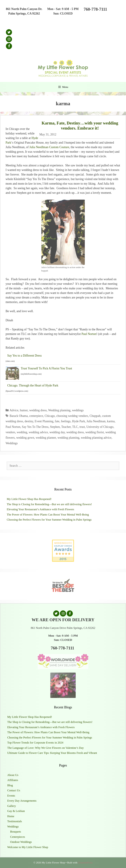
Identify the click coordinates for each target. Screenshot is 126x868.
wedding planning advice (96, 438)
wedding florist (95, 432)
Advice (14, 410)
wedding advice (38, 432)
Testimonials (15, 821)
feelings (66, 421)
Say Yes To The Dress (35, 427)
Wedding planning (59, 410)
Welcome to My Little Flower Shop (28, 847)
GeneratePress (85, 863)
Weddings (12, 443)
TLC (75, 427)
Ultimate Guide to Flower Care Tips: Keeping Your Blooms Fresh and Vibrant (52, 753)
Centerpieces (18, 837)
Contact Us (14, 790)
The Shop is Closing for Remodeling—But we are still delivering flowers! (49, 504)
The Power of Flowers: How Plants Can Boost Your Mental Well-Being (48, 515)
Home (11, 816)
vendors (10, 432)
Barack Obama (19, 416)
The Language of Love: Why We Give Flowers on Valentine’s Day (46, 748)
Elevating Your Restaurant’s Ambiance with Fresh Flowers (40, 509)
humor (24, 410)
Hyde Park (79, 421)
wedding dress (38, 410)
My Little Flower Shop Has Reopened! (29, 499)
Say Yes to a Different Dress (24, 356)
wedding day (57, 432)
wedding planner (46, 438)
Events (11, 796)
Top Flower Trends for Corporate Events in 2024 (35, 743)
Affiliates (13, 780)
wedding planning (68, 438)
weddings (78, 410)
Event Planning (44, 421)
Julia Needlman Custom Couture (49, 147)
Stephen (55, 427)
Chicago (50, 416)
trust (82, 427)
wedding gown (25, 438)
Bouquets (16, 832)
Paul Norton (89, 334)
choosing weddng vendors (72, 416)
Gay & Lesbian (16, 811)
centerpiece (36, 416)
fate (57, 421)
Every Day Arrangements (22, 801)
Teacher (66, 427)
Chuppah (95, 416)
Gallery (12, 806)
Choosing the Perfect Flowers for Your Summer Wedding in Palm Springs (49, 520)
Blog (10, 785)
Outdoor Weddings (21, 842)
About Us (13, 775)
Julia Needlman (96, 421)
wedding (22, 432)
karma (111, 421)
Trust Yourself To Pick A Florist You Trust (46, 368)
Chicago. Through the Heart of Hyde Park (33, 385)
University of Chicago (100, 427)
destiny (29, 421)
